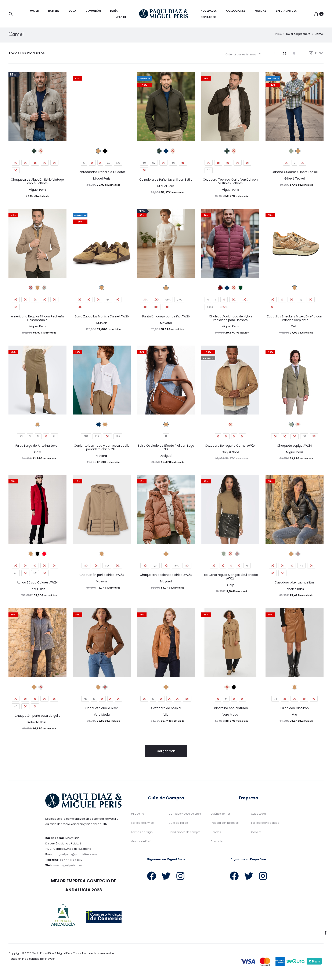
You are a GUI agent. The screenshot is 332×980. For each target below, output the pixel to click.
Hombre (54, 11)
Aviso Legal (258, 816)
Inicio (278, 36)
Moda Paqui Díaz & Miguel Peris (52, 955)
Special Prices (286, 11)
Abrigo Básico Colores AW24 (37, 585)
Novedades (209, 11)
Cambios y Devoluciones (185, 816)
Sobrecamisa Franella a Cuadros (102, 174)
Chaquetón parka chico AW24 (102, 577)
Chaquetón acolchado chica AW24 (166, 577)
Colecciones (236, 11)
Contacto (208, 17)
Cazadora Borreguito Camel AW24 (230, 448)
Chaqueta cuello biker (102, 710)
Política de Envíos (142, 825)
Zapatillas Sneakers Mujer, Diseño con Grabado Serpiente (295, 320)
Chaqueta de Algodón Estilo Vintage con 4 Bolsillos (37, 183)
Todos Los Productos (27, 55)
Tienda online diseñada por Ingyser (32, 961)
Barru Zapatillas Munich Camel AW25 (102, 318)
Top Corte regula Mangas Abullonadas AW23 (230, 579)
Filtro (316, 55)
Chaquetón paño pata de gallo (37, 718)
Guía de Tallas (178, 825)
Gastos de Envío (142, 843)
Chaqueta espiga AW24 (295, 448)
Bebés (114, 11)
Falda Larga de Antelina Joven (37, 448)
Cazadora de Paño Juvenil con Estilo (166, 182)
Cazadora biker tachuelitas (295, 585)
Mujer (34, 11)
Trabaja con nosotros (225, 825)
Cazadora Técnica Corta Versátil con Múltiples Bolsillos (230, 183)
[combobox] (243, 55)
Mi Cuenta (138, 816)
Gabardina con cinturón (230, 710)
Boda (72, 11)
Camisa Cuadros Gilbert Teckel (295, 174)
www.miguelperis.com (67, 867)
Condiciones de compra (185, 834)
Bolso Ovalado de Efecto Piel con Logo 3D (166, 450)
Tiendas (216, 834)
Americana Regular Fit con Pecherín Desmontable (37, 320)
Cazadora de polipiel (166, 710)
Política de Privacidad (265, 825)
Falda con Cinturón (295, 710)
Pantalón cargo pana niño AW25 (166, 318)
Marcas (261, 11)
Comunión (93, 11)
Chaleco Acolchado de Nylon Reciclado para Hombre (230, 320)
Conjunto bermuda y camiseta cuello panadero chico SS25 (102, 450)
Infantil (120, 17)
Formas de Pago (142, 834)
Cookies (256, 834)
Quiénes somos (221, 816)
